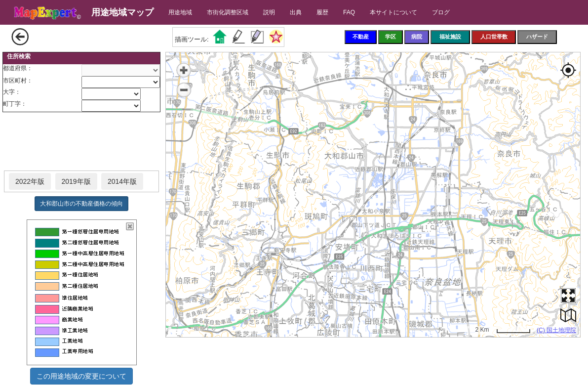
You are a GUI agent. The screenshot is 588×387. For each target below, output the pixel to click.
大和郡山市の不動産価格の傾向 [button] (81, 204)
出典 (296, 12)
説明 (269, 12)
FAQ (349, 12)
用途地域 (180, 12)
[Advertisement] (81, 142)
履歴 (322, 12)
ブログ (441, 12)
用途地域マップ (122, 12)
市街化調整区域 (228, 12)
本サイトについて (393, 12)
